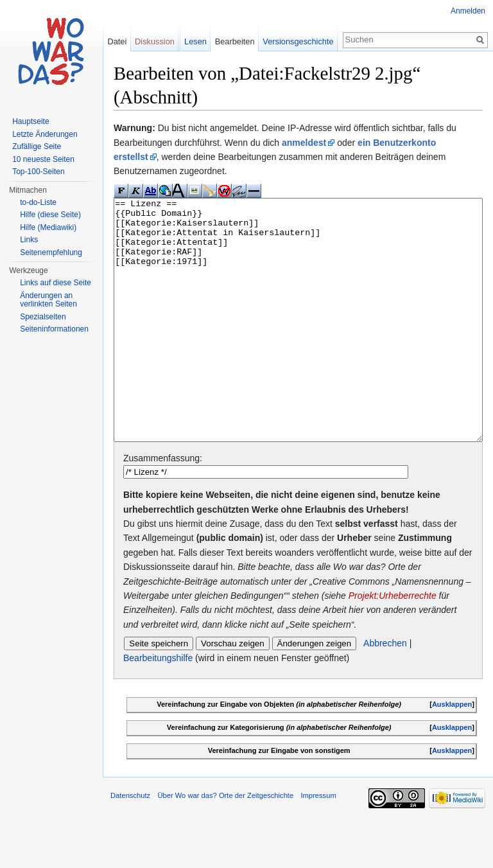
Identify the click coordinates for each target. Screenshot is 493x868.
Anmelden (468, 11)
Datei (117, 41)
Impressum (318, 844)
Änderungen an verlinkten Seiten (48, 300)
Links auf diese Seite (56, 283)
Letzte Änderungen (45, 134)
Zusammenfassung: (163, 506)
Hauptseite (30, 121)
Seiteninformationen (54, 329)
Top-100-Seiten (38, 172)
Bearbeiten (235, 41)
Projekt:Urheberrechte (393, 644)
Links (29, 240)
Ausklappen (452, 752)
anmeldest (304, 143)
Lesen (195, 41)
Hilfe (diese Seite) (50, 215)
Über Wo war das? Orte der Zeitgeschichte (225, 844)
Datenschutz (130, 844)
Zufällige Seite (37, 146)
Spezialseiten (43, 317)
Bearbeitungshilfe (158, 706)
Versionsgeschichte (298, 41)
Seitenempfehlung (51, 252)
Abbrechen (385, 691)
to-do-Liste (38, 202)
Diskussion (155, 41)
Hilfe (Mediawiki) (48, 227)
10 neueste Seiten (43, 159)
